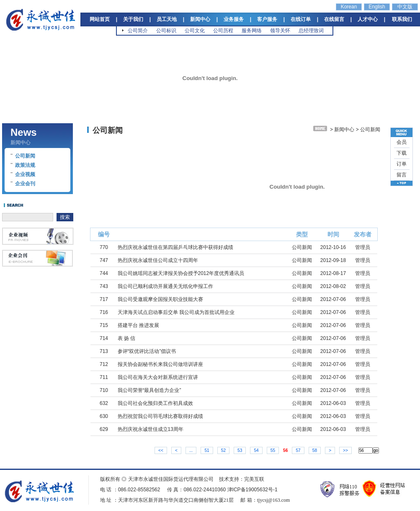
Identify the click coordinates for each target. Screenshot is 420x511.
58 (315, 450)
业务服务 (234, 19)
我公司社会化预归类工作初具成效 (155, 403)
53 (240, 450)
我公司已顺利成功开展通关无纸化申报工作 (165, 286)
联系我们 (402, 19)
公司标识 (166, 31)
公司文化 (195, 31)
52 (223, 450)
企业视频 (25, 174)
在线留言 (334, 19)
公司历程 (223, 31)
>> (345, 450)
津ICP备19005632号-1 (253, 490)
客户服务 (267, 19)
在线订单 (301, 19)
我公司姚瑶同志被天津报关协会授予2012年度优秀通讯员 (181, 273)
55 (273, 450)
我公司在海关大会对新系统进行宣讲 (158, 377)
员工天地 (167, 19)
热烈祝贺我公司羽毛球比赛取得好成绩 (160, 416)
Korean (349, 7)
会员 (402, 142)
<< (161, 450)
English (377, 7)
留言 (402, 175)
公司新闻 (25, 156)
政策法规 (25, 165)
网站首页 (100, 19)
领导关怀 (280, 31)
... (191, 450)
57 (298, 450)
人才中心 (368, 19)
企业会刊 (25, 184)
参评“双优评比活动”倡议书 (147, 351)
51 (207, 450)
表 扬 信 (127, 338)
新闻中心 (200, 19)
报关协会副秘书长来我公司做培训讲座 (160, 364)
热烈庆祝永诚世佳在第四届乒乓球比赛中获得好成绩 (175, 247)
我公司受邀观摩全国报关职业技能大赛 (160, 299)
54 (256, 450)
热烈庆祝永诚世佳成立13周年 (151, 429)
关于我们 (133, 19)
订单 (402, 164)
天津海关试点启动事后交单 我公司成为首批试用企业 (176, 312)
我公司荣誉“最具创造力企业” (149, 390)
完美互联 (254, 479)
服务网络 (252, 31)
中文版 (405, 7)
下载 (402, 153)
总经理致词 (311, 31)
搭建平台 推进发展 (138, 325)
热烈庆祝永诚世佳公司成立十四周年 (158, 260)
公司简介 (138, 31)
